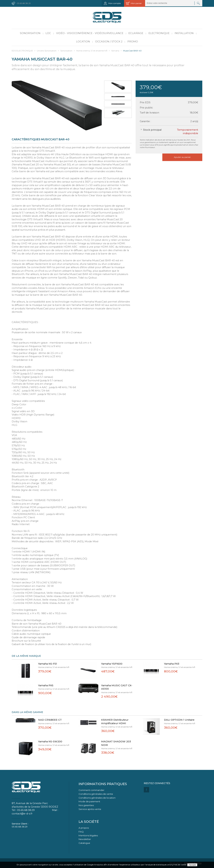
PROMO (133, 42)
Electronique (159, 33)
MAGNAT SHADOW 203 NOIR (116, 743)
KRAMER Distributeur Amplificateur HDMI (115, 722)
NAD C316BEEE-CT (50, 720)
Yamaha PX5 (46, 685)
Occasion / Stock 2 (109, 42)
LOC (48, 33)
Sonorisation (30, 33)
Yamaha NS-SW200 (50, 742)
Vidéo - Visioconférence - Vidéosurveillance (90, 33)
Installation (184, 33)
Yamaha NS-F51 (48, 664)
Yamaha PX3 (172, 664)
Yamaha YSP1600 (112, 664)
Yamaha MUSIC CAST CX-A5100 (117, 687)
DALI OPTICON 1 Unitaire (179, 720)
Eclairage (136, 33)
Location (83, 42)
